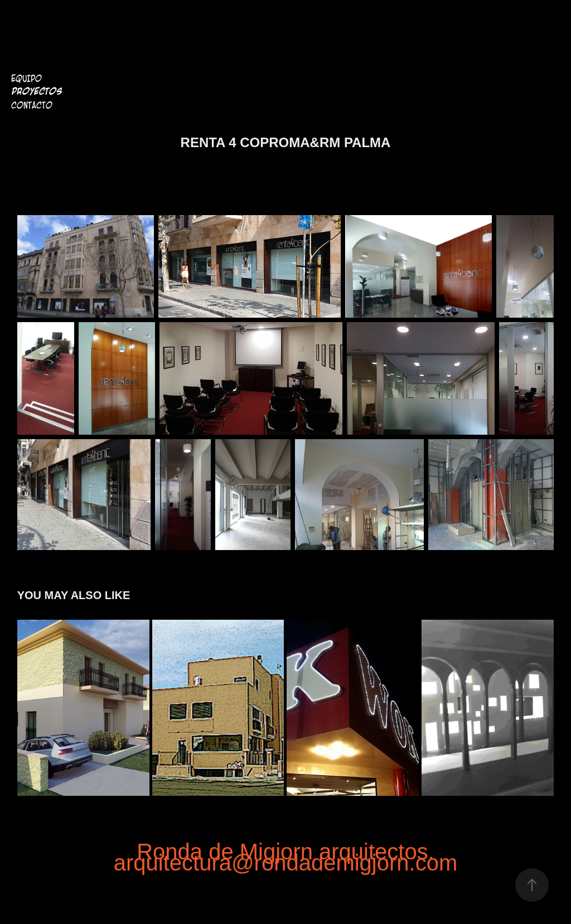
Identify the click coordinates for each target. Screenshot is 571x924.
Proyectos (37, 92)
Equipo (26, 79)
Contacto (32, 105)
